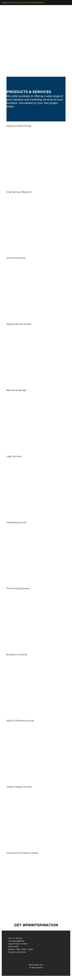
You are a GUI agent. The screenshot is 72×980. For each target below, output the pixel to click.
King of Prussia (14, 3)
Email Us (41, 3)
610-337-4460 (29, 3)
